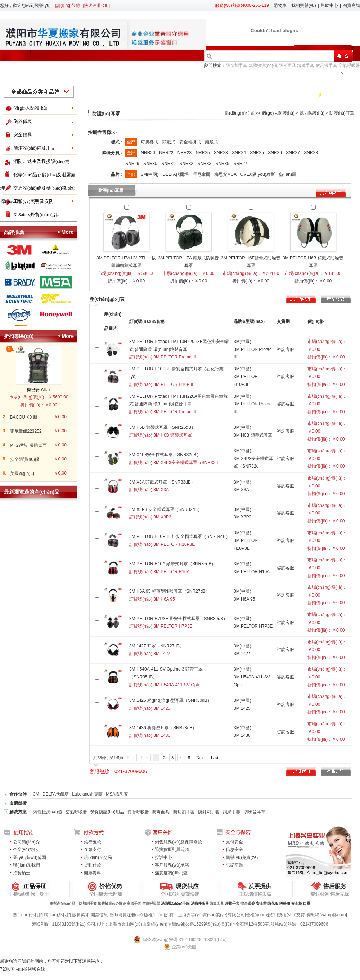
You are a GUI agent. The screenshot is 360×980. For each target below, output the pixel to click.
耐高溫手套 (327, 66)
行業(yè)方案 (150, 78)
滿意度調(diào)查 (171, 873)
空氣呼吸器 (349, 66)
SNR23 (221, 153)
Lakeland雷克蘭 (87, 794)
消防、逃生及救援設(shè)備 (41, 161)
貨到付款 (93, 865)
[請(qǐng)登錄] (68, 5)
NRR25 (203, 153)
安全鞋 (261, 903)
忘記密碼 (234, 865)
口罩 (307, 903)
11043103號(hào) (69, 924)
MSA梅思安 (117, 794)
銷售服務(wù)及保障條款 (178, 842)
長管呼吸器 (138, 812)
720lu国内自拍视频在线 (22, 969)
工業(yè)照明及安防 (33, 201)
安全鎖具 (23, 135)
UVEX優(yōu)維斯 (258, 174)
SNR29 (133, 164)
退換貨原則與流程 (172, 850)
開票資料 (93, 873)
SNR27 (293, 153)
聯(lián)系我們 (26, 865)
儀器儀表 (23, 121)
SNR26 (275, 153)
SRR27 (240, 164)
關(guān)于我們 (28, 915)
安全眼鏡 (248, 903)
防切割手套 (237, 66)
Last (215, 758)
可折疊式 (150, 142)
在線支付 (93, 850)
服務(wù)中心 (319, 78)
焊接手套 (232, 903)
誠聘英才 (81, 915)
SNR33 (205, 164)
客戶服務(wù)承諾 (172, 865)
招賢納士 (22, 873)
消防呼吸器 (200, 903)
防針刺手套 (209, 812)
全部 (131, 142)
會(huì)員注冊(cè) (126, 915)
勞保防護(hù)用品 (107, 812)
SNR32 (187, 164)
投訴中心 (163, 857)
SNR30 (151, 164)
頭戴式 (169, 142)
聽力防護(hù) (312, 113)
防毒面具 (287, 66)
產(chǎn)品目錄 (103, 78)
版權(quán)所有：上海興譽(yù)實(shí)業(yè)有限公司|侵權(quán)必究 (210, 915)
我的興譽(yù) (304, 5)
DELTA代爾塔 (176, 174)
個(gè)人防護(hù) (30, 108)
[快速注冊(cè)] (96, 5)
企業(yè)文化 (25, 850)
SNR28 (311, 153)
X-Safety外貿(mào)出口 (37, 215)
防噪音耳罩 (255, 812)
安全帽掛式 (191, 142)
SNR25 (257, 153)
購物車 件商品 (319, 95)
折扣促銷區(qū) (54, 78)
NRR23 (185, 153)
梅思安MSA (226, 174)
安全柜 (297, 903)
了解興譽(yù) (193, 78)
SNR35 (223, 164)
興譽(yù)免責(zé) (242, 857)
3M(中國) (150, 174)
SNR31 (169, 164)
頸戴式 (211, 142)
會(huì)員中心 (238, 78)
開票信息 (99, 915)
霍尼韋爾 (202, 174)
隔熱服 (285, 903)
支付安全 (234, 842)
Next (200, 758)
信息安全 (234, 850)
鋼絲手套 (306, 66)
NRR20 (148, 153)
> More (65, 232)
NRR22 (167, 153)
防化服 (273, 903)
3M (36, 794)
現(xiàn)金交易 (98, 857)
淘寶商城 (351, 5)
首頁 (17, 78)
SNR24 (239, 153)
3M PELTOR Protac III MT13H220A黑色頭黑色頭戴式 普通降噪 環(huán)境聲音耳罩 (178, 404)
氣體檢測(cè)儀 (263, 66)
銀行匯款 (93, 842)
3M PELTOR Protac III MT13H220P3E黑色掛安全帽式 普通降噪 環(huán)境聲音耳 (179, 349)
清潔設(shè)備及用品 (34, 148)
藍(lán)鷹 (288, 174)
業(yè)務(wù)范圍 (30, 857)
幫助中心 (329, 5)
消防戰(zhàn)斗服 (175, 903)
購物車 (280, 5)
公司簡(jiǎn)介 (26, 842)
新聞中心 (279, 78)
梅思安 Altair (39, 390)
